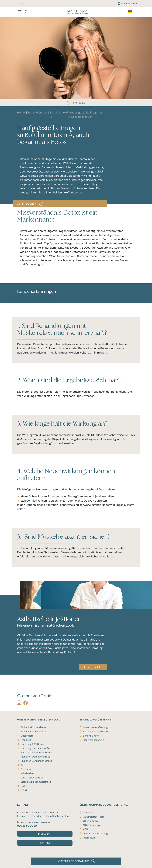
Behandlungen (37, 113)
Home (21, 113)
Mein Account (127, 3)
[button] (17, 301)
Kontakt (45, 843)
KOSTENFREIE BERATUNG (76, 861)
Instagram (45, 834)
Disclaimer (22, 862)
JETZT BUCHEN (30, 204)
